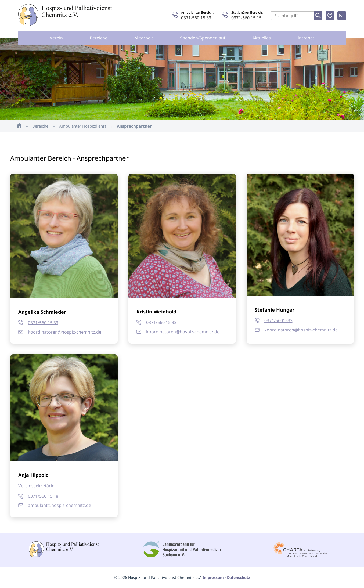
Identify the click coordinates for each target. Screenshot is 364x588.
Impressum (213, 577)
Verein (56, 38)
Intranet (306, 38)
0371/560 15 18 (43, 496)
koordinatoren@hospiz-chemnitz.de (65, 332)
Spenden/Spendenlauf (203, 38)
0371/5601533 (278, 320)
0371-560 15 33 (196, 18)
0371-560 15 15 (246, 18)
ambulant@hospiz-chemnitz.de (60, 505)
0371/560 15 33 (43, 323)
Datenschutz (239, 577)
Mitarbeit (144, 38)
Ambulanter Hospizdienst (83, 126)
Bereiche (99, 38)
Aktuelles (262, 38)
